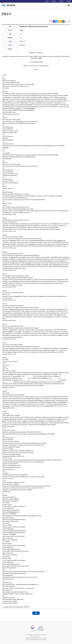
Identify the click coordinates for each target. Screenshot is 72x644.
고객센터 (61, 1)
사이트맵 (69, 1)
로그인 (47, 1)
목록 (36, 613)
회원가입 (54, 1)
